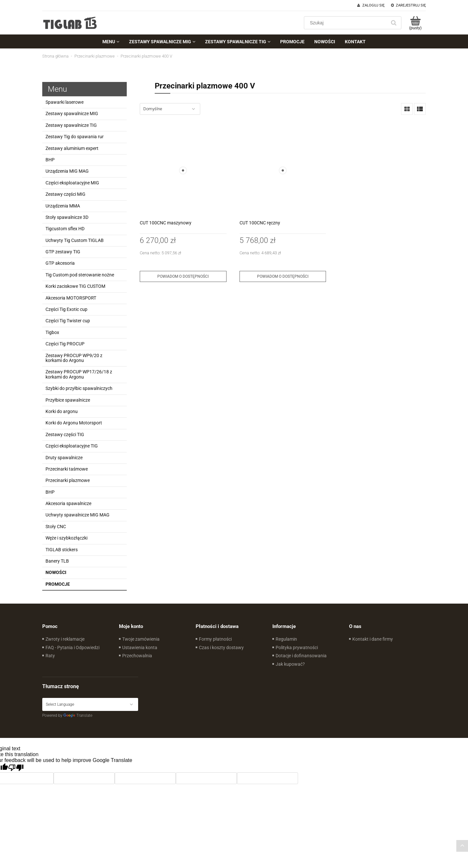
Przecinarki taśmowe (67, 469)
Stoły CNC (56, 527)
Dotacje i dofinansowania (301, 656)
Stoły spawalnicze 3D (67, 217)
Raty (50, 656)
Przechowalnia (137, 656)
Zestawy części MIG (65, 194)
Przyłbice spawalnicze (68, 400)
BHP (50, 160)
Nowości (56, 572)
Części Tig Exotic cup (66, 309)
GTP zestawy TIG (63, 252)
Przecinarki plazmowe (68, 480)
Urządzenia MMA (63, 206)
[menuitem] (111, 42)
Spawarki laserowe (65, 102)
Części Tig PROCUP (65, 344)
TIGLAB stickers (62, 550)
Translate (78, 715)
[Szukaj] (394, 23)
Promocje (58, 584)
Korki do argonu (62, 411)
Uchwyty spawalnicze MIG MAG (78, 515)
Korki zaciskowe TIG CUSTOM (75, 286)
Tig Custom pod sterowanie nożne (80, 275)
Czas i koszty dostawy (221, 648)
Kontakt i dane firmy (373, 639)
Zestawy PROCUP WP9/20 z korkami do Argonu (74, 358)
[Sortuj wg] (170, 109)
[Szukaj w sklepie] (347, 23)
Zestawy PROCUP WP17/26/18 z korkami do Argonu (79, 374)
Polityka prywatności (297, 648)
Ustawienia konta (140, 648)
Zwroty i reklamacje (65, 639)
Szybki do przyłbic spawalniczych (79, 388)
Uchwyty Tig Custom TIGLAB (75, 240)
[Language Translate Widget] (90, 704)
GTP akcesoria (60, 263)
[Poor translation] (16, 768)
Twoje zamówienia (141, 639)
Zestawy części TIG (65, 434)
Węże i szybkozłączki (66, 538)
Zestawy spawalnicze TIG (71, 125)
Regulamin (286, 639)
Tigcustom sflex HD (65, 229)
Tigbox (52, 332)
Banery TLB (57, 561)
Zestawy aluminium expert (72, 148)
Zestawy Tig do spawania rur (75, 137)
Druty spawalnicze (64, 458)
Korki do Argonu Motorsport (74, 423)
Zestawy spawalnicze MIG (72, 114)
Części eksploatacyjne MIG (72, 183)
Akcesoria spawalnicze (68, 503)
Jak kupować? (290, 664)
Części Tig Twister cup (68, 321)
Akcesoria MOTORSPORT (71, 298)
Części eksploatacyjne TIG (72, 446)
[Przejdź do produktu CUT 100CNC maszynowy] (183, 171)
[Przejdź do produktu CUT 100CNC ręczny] (283, 171)
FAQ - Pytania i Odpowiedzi (72, 648)
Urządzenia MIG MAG (67, 171)
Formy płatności (215, 639)
